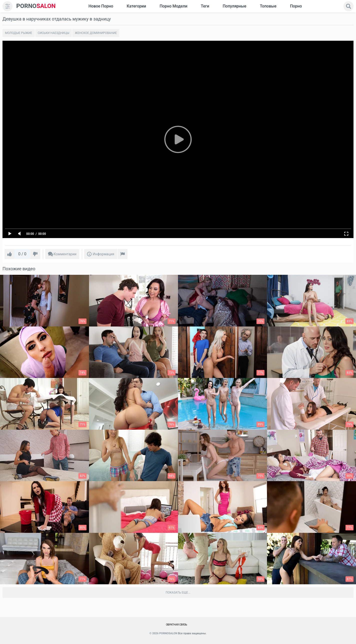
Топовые (268, 6)
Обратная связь (177, 625)
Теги (205, 6)
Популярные (235, 6)
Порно (296, 6)
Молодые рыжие (19, 33)
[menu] (7, 6)
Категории (136, 6)
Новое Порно (101, 6)
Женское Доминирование (96, 33)
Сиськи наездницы (54, 33)
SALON (36, 6)
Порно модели (173, 6)
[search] (348, 6)
